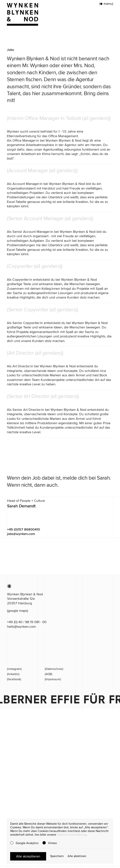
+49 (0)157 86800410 (24, 529)
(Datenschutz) (54, 669)
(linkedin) (13, 674)
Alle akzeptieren (28, 856)
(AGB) (49, 674)
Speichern (57, 856)
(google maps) (18, 611)
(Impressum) (53, 679)
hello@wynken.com (22, 627)
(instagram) (14, 669)
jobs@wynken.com (21, 534)
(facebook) (14, 679)
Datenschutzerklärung (72, 835)
